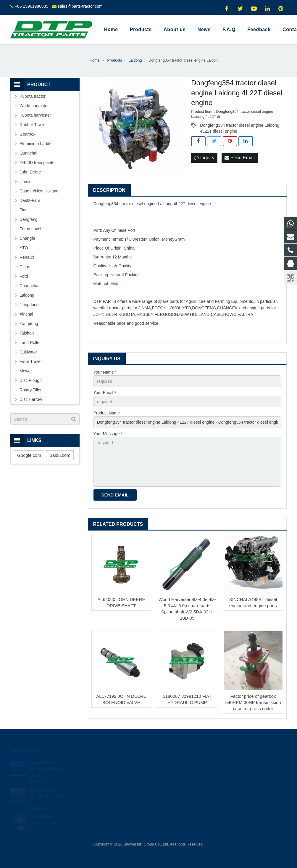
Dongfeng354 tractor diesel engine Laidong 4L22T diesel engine (240, 126)
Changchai (29, 286)
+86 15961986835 (32, 6)
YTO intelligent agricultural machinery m (48, 792)
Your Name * (105, 372)
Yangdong (29, 324)
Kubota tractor (33, 96)
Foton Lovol (30, 229)
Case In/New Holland (39, 191)
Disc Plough (31, 380)
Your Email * (105, 393)
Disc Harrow (31, 399)
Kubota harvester (35, 115)
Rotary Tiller (31, 390)
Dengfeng (29, 219)
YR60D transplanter (38, 163)
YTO (24, 248)
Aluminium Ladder (36, 144)
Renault (27, 257)
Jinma (25, 181)
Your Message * (108, 434)
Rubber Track (32, 125)
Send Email (240, 158)
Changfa (27, 238)
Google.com (29, 455)
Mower (26, 371)
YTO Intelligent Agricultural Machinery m (48, 819)
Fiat (23, 210)
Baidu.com (60, 455)
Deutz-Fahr (30, 200)
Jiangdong (29, 305)
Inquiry (204, 158)
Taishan (27, 333)
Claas (25, 267)
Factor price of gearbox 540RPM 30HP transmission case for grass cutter (253, 702)
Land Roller (30, 343)
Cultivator (28, 352)
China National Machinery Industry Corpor (45, 765)
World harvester (34, 106)
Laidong (27, 295)
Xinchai (26, 314)
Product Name (107, 413)
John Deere (30, 172)
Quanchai (28, 153)
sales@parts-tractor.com (80, 6)
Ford (24, 276)
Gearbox (28, 134)
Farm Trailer (31, 361)
